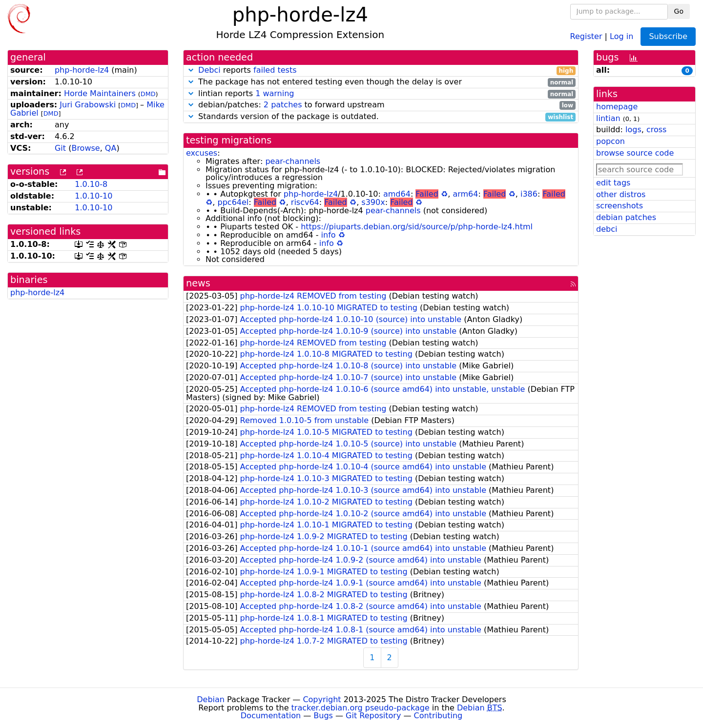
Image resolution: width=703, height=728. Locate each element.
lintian (608, 118)
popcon (610, 141)
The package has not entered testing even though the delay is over (381, 82)
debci (607, 229)
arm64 (465, 194)
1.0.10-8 (91, 184)
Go (679, 11)
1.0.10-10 (93, 196)
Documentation (271, 716)
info (329, 235)
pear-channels (293, 161)
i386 (529, 194)
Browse (85, 148)
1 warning (275, 93)
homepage (617, 107)
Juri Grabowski (88, 105)
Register (586, 36)
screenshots (620, 206)
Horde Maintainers (100, 93)
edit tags (613, 183)
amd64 (397, 194)
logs (633, 130)
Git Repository (373, 716)
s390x (373, 202)
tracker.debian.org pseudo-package (361, 708)
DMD (148, 94)
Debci (209, 70)
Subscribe (668, 36)
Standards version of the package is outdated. (381, 117)
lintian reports (381, 94)
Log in (621, 36)
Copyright (322, 699)
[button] (191, 70)
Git (60, 148)
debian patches (626, 217)
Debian (211, 699)
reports (381, 71)
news (198, 283)
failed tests (275, 70)
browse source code (635, 153)
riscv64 (305, 202)
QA (111, 148)
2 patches (283, 105)
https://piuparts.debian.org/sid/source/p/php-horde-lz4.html (417, 227)
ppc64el (233, 202)
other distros (621, 194)
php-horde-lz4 (82, 70)
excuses (202, 153)
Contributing (438, 716)
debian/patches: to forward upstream (381, 105)
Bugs (323, 716)
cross (656, 130)
